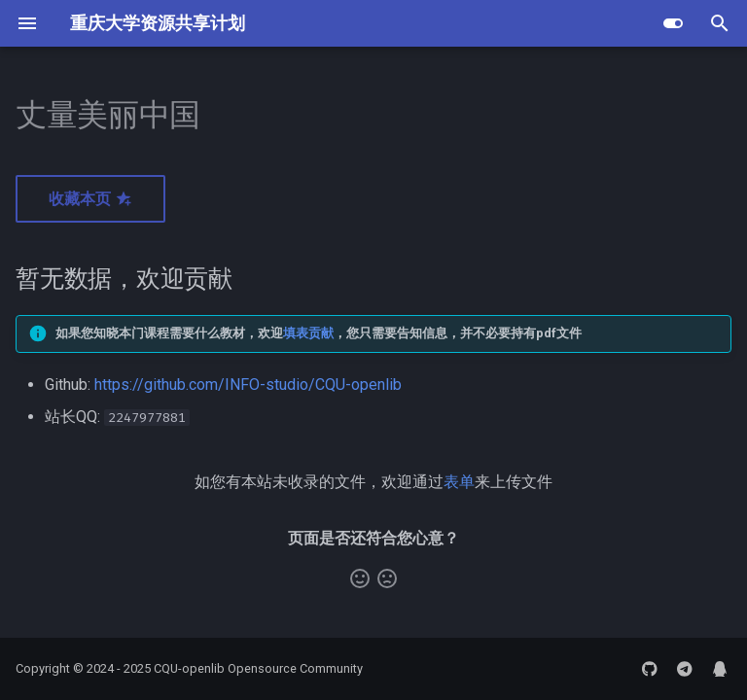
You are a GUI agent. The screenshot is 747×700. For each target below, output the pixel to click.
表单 (459, 482)
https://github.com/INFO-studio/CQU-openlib (248, 385)
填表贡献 (308, 333)
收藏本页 (90, 199)
